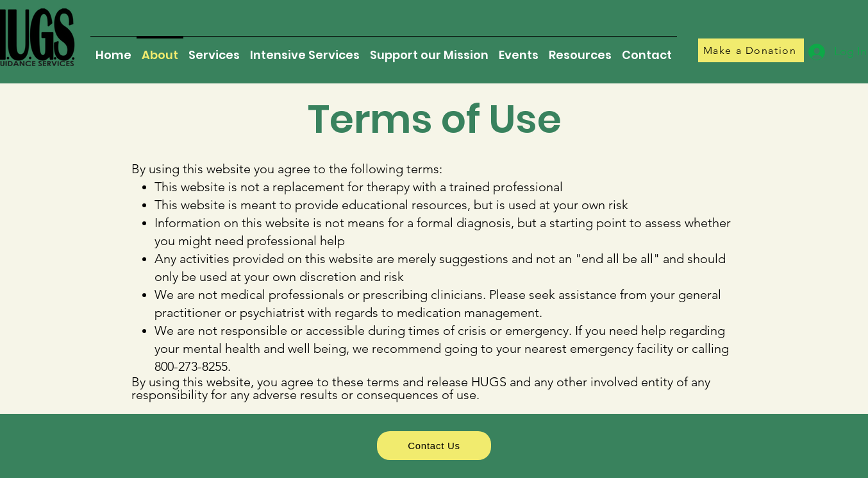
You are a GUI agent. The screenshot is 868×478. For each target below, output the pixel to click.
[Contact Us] (434, 446)
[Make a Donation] (751, 50)
